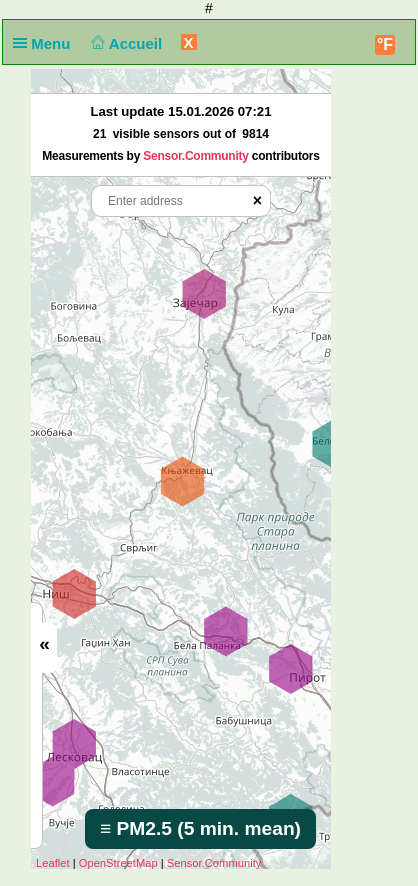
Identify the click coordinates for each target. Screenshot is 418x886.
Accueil (125, 43)
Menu (46, 43)
